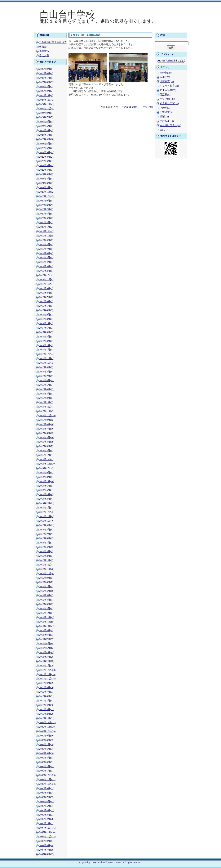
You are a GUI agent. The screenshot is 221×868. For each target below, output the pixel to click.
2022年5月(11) (47, 165)
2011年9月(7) (46, 630)
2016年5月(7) (46, 385)
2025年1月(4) (46, 95)
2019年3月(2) (46, 266)
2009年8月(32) (47, 740)
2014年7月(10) (47, 481)
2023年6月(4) (46, 144)
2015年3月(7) (46, 446)
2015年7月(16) (47, 429)
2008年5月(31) (47, 806)
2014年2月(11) (47, 503)
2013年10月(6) (47, 521)
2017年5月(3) (46, 332)
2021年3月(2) (46, 183)
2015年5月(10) (47, 438)
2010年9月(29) (47, 683)
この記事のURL (130, 107)
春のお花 (44, 56)
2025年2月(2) (46, 91)
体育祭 (43, 47)
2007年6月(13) (47, 854)
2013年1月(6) (46, 560)
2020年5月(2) (46, 218)
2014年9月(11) (47, 473)
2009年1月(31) (47, 771)
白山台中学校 (67, 14)
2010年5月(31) (47, 701)
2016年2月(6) (46, 398)
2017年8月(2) (46, 319)
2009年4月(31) (47, 758)
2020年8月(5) (46, 205)
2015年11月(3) (47, 411)
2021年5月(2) (46, 174)
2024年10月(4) (47, 109)
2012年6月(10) (47, 591)
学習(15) (164, 117)
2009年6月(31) (47, 749)
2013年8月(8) (46, 530)
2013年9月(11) (47, 525)
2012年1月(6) (46, 613)
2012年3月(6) (46, 604)
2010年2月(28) (47, 714)
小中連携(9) (166, 112)
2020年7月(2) (46, 209)
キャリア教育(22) (169, 86)
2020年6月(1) (46, 214)
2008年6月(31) (47, 802)
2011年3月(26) (47, 657)
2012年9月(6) (46, 578)
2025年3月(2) (46, 87)
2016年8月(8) (46, 372)
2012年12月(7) (47, 565)
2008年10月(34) (47, 784)
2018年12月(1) (47, 275)
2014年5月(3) (46, 490)
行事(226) (165, 77)
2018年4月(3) (46, 310)
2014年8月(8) (46, 477)
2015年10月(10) (47, 416)
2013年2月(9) (46, 556)
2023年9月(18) (47, 139)
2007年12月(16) (47, 828)
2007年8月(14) (47, 845)
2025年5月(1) (46, 78)
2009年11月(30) (47, 727)
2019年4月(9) (46, 262)
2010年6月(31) (47, 696)
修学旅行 (44, 51)
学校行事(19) (167, 121)
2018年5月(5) (46, 306)
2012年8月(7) (46, 582)
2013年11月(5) (47, 516)
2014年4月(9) (46, 494)
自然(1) (164, 130)
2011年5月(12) (47, 648)
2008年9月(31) (47, 788)
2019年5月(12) (47, 258)
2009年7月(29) (47, 744)
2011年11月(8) (47, 622)
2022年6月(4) (46, 161)
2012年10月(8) (47, 573)
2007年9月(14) (47, 841)
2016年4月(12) (47, 389)
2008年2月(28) (47, 819)
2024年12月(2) (47, 100)
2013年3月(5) (46, 551)
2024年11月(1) (47, 104)
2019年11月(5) (47, 236)
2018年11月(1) (47, 280)
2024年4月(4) (46, 130)
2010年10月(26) (47, 679)
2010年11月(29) (47, 674)
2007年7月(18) (47, 850)
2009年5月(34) (47, 753)
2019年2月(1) (46, 271)
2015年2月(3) (46, 451)
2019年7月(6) (46, 249)
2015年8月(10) (47, 424)
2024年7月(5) (46, 117)
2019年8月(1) (46, 245)
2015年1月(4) (46, 455)
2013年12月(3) (47, 512)
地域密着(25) (167, 81)
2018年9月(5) (46, 288)
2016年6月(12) (47, 380)
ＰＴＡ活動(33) (168, 90)
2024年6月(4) (46, 122)
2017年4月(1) (46, 337)
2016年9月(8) (46, 367)
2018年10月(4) (47, 284)
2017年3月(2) (46, 341)
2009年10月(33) (47, 731)
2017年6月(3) (46, 328)
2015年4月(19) (47, 442)
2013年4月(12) (47, 547)
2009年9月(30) (47, 736)
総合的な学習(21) (169, 103)
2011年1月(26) (47, 666)
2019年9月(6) (46, 240)
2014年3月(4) (46, 499)
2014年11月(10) (47, 464)
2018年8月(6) (46, 293)
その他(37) (166, 108)
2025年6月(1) (46, 73)
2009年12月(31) (47, 722)
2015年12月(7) (47, 407)
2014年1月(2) (46, 508)
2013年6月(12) (47, 538)
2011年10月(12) (47, 626)
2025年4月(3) (46, 82)
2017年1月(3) (46, 350)
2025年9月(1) (46, 69)
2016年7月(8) (46, 376)
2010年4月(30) (47, 705)
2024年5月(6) (46, 126)
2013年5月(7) (46, 543)
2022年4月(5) (46, 170)
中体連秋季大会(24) (170, 125)
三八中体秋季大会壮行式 (53, 42)
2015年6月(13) (47, 433)
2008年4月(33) (47, 810)
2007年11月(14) (47, 832)
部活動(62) (166, 95)
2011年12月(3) (47, 617)
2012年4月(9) (46, 600)
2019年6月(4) (46, 253)
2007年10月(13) (47, 837)
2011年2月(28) (47, 661)
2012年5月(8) (46, 595)
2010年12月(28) (47, 670)
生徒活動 (148, 107)
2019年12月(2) (47, 231)
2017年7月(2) (46, 323)
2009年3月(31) (47, 762)
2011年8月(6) (46, 635)
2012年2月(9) (46, 609)
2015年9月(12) (47, 420)
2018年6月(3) (46, 301)
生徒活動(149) (167, 99)
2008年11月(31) (47, 780)
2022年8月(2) (46, 157)
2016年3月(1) (46, 394)
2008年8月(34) (47, 793)
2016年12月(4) (47, 354)
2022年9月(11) (47, 152)
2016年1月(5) (46, 402)
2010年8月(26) (47, 687)
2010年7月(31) (47, 692)
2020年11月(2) (47, 192)
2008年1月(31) (47, 823)
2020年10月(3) (47, 196)
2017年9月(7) (46, 315)
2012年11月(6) (47, 569)
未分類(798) (166, 73)
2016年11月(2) (47, 358)
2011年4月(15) (47, 652)
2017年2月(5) (46, 345)
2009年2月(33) (47, 767)
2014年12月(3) (47, 459)
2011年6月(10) (47, 644)
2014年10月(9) (47, 468)
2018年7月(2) (46, 297)
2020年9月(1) (46, 201)
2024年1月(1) (46, 135)
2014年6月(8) (46, 486)
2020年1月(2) (46, 227)
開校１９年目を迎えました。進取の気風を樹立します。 (98, 21)
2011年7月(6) (46, 639)
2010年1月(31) (47, 718)
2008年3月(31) (47, 815)
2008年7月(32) (47, 797)
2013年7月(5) (46, 534)
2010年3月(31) (47, 709)
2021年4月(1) (46, 179)
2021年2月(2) (46, 187)
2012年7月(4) (46, 587)
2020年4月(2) (46, 223)
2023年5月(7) (46, 148)
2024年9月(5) (46, 113)
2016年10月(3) (47, 363)
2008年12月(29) (47, 775)
